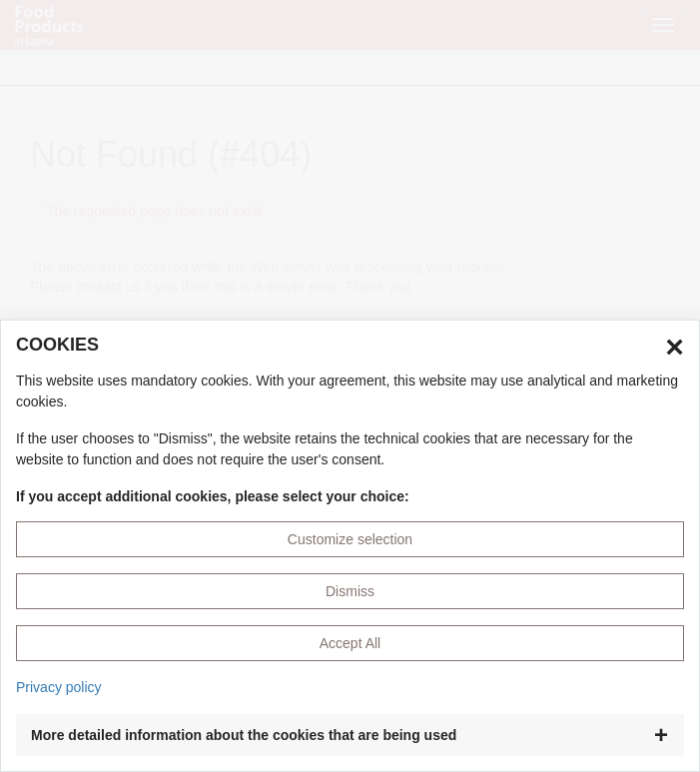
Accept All (350, 643)
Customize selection (350, 539)
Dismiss (350, 591)
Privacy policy (59, 687)
